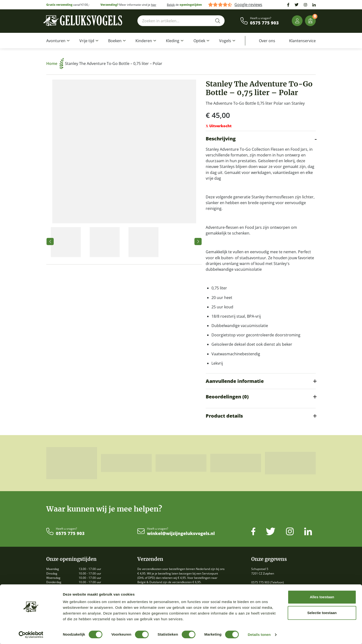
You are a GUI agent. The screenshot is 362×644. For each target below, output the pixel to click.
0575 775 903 (264, 23)
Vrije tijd (87, 41)
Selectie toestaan (322, 613)
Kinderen (144, 41)
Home (55, 63)
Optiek (199, 41)
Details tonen (259, 635)
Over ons (267, 41)
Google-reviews (248, 5)
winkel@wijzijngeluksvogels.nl (181, 534)
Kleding (173, 41)
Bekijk (171, 5)
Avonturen (56, 41)
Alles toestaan (322, 597)
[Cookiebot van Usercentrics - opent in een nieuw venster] (31, 635)
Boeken (115, 41)
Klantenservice (302, 41)
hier (154, 5)
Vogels (225, 41)
